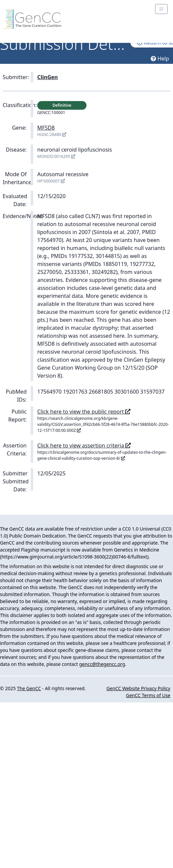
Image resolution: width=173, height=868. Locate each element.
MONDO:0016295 (56, 156)
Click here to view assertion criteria (84, 445)
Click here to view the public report (84, 412)
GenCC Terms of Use (148, 695)
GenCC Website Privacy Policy (138, 688)
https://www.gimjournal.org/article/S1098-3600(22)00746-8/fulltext (74, 557)
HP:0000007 (51, 181)
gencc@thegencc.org (102, 664)
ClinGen (48, 77)
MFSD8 (46, 128)
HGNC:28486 (52, 134)
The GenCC (29, 688)
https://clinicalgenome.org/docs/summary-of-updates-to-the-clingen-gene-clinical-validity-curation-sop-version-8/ (102, 455)
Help (160, 59)
